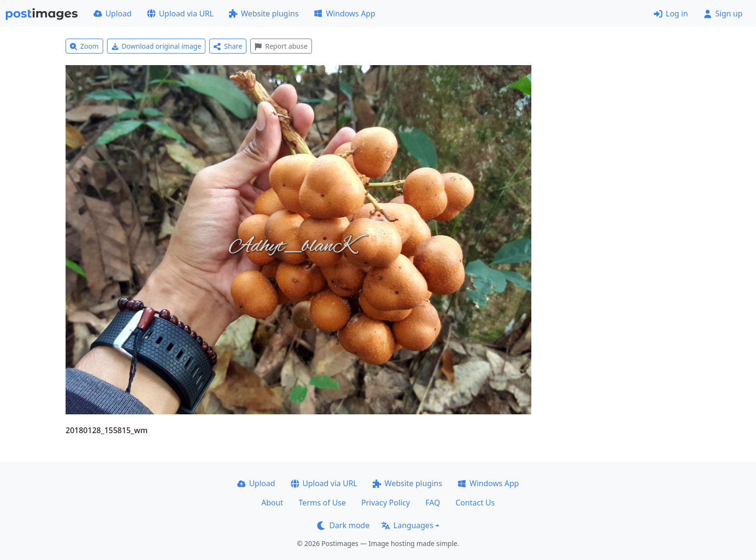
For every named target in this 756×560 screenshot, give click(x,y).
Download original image (156, 46)
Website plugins (264, 14)
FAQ (432, 503)
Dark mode (343, 525)
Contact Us (475, 503)
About (272, 503)
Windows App (344, 14)
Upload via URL (180, 14)
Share (228, 46)
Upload (113, 14)
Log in (671, 14)
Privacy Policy (385, 503)
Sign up (723, 14)
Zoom (84, 46)
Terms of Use (322, 503)
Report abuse (281, 46)
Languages (407, 525)
